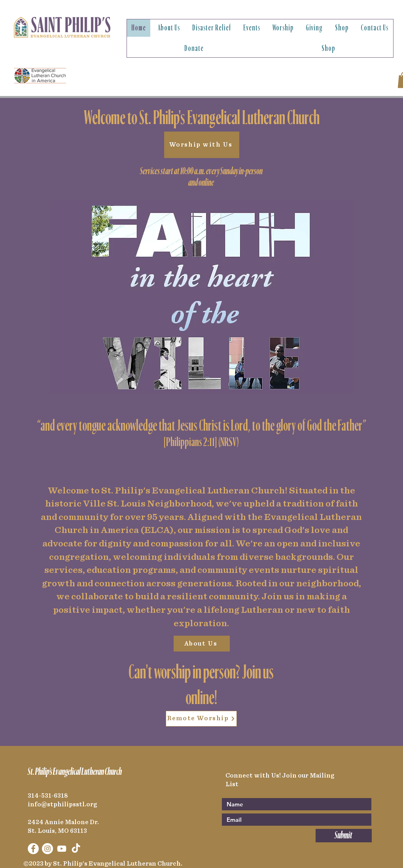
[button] (169, 28)
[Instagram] (47, 849)
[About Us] (202, 644)
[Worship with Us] (202, 145)
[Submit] (344, 836)
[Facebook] (33, 849)
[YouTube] (62, 849)
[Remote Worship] (201, 719)
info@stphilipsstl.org (62, 804)
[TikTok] (76, 849)
